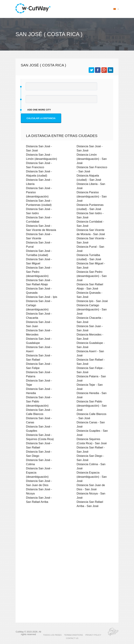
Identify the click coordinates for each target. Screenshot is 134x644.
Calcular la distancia (41, 118)
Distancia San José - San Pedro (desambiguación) (39, 272)
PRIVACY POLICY (93, 635)
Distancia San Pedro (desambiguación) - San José (92, 276)
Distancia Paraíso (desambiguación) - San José (92, 196)
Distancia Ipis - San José (92, 301)
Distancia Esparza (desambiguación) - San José (92, 477)
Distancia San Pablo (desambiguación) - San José (92, 406)
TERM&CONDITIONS (73, 635)
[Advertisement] (67, 541)
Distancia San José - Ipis (42, 297)
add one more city (39, 110)
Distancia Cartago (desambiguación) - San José (92, 309)
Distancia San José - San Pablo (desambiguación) (39, 401)
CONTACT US (72, 638)
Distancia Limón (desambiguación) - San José (92, 159)
